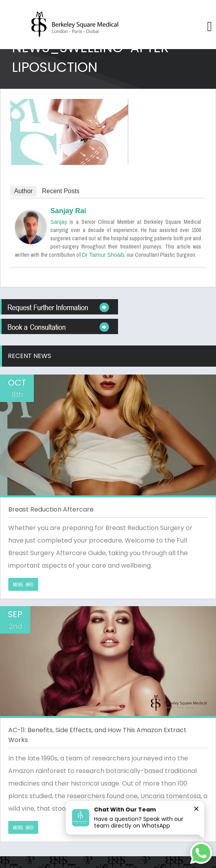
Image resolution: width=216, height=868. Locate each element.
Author (23, 191)
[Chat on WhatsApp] (201, 853)
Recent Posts (61, 191)
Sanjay (59, 222)
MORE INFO (23, 585)
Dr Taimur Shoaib (103, 255)
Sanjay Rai (68, 211)
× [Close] (196, 809)
